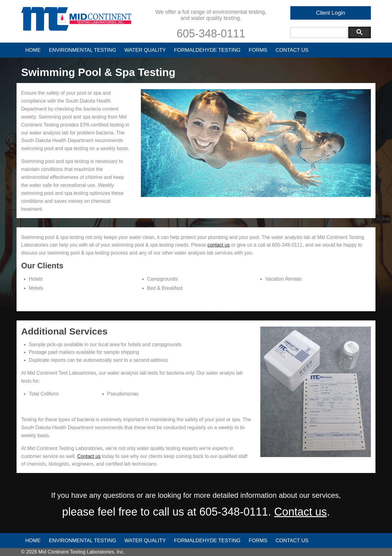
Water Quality (145, 50)
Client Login (331, 13)
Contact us (89, 456)
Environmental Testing (83, 50)
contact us (219, 245)
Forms (258, 50)
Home (33, 50)
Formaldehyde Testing (207, 50)
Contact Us (292, 50)
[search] (318, 33)
